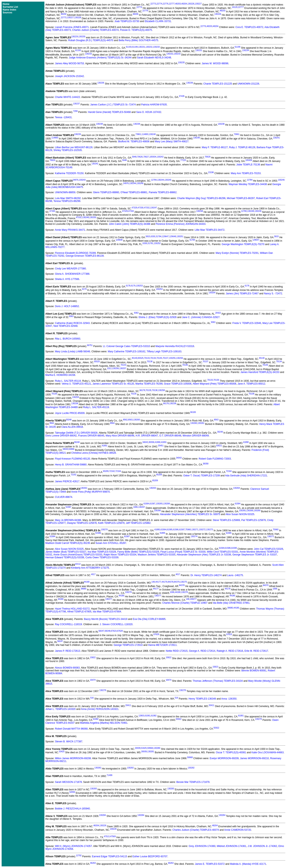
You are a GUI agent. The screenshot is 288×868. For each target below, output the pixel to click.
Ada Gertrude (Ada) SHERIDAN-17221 (246, 476)
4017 (93, 574)
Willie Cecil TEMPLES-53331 (223, 552)
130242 (160, 157)
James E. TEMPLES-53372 (210, 864)
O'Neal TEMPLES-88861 (134, 192)
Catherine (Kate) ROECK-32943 (72, 323)
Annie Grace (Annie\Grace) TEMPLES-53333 (78, 555)
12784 (154, 180)
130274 (194, 536)
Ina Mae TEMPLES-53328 (102, 552)
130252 (157, 243)
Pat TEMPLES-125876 (253, 520)
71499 (109, 775)
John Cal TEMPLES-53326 (269, 549)
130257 (123, 368)
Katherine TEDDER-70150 (69, 173)
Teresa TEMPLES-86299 (67, 201)
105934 (153, 157)
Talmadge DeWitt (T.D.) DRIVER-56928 (76, 433)
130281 (151, 752)
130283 (94, 789)
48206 (135, 14)
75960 (188, 530)
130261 (201, 423)
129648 (173, 236)
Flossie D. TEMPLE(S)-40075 (136, 30)
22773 (153, 4)
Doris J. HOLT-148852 (67, 306)
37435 (182, 96)
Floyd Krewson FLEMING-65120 (72, 459)
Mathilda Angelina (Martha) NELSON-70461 (104, 723)
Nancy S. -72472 (273, 294)
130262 (84, 488)
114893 (145, 134)
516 (92, 698)
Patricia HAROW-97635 (154, 105)
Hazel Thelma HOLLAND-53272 (72, 609)
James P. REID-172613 (68, 651)
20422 (218, 313)
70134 (153, 358)
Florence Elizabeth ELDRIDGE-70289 (75, 253)
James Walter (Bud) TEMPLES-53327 (66, 552)
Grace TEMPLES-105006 (178, 384)
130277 (158, 596)
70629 (208, 157)
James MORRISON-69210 (254, 758)
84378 (171, 582)
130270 (104, 530)
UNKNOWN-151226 (248, 84)
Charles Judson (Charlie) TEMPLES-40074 (95, 30)
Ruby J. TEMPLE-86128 (242, 147)
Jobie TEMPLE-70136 (248, 165)
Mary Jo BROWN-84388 (68, 520)
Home (6, 4)
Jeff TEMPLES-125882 (138, 523)
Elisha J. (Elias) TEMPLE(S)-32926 (158, 317)
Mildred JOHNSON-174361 (232, 846)
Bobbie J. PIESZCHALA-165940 (72, 809)
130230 (82, 37)
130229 (74, 37)
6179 (133, 286)
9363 (136, 313)
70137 (165, 358)
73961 (138, 134)
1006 (135, 507)
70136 (150, 362)
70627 (146, 157)
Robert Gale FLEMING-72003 (215, 459)
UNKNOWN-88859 (65, 192)
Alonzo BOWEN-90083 (67, 668)
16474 (93, 680)
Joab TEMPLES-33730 (127, 21)
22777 (172, 4)
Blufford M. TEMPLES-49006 (134, 141)
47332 (147, 208)
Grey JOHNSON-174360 (202, 846)
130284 (102, 815)
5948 (134, 157)
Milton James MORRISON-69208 (73, 758)
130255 (172, 358)
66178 (142, 390)
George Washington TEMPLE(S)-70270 (243, 244)
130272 (202, 530)
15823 (215, 667)
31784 (158, 236)
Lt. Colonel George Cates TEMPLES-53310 (126, 346)
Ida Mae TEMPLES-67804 (107, 612)
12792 (79, 856)
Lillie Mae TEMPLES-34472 (210, 230)
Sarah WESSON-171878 (68, 782)
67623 (114, 631)
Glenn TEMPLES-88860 (106, 192)
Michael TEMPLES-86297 (241, 198)
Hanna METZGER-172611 (162, 645)
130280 (157, 748)
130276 (128, 592)
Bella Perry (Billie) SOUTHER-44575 (139, 40)
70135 (159, 358)
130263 (153, 488)
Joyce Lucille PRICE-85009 (70, 413)
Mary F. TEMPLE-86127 (215, 147)
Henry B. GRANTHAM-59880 (71, 465)
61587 (153, 504)
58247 (101, 631)
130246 (281, 180)
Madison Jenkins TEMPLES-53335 (157, 555)
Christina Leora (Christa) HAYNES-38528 (94, 453)
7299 (75, 111)
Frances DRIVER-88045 (91, 436)
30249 (220, 432)
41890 (158, 442)
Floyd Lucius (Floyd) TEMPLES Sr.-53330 (183, 552)
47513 (107, 836)
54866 (72, 449)
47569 (113, 836)
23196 (211, 172)
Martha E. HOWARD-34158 (60, 375)
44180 (87, 582)
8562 (125, 420)
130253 (139, 286)
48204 (184, 4)
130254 (212, 293)
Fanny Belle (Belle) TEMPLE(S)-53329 (138, 552)
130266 (166, 504)
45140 (134, 358)
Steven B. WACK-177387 (69, 742)
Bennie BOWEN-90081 (254, 671)
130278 (103, 690)
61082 (154, 716)
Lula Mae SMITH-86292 (68, 198)
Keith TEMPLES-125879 (111, 523)
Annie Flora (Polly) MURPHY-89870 (90, 492)
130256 (179, 358)
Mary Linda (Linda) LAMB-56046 (72, 351)
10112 (78, 564)
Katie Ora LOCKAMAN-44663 (268, 752)
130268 (250, 511)
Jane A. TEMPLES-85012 (251, 384)
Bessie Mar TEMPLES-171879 (193, 782)
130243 (82, 180)
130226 (191, 4)
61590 (234, 548)
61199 (135, 47)
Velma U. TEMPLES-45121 (76, 384)
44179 (164, 582)
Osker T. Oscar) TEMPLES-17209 (201, 476)
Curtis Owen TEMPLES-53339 (102, 557)
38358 (151, 442)
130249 (258, 211)
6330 (153, 236)
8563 (130, 420)
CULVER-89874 (64, 497)
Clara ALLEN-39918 (72, 427)
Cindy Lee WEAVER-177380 (70, 269)
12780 (244, 211)
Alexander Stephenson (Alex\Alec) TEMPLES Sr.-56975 (190, 514)
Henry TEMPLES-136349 (202, 699)
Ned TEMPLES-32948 (66, 326)
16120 (235, 7)
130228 (78, 18)
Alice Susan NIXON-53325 (240, 514)
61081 (148, 716)
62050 (72, 792)
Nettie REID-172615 (177, 651)
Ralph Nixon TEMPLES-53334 (120, 555)
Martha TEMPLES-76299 (149, 384)
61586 (176, 530)
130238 (99, 124)
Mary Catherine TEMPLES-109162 (127, 351)
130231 (142, 47)
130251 (180, 236)
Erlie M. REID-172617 (256, 651)
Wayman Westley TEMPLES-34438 (248, 184)
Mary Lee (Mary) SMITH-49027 (172, 141)
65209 (106, 471)
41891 (164, 442)
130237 (76, 104)
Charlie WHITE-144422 (67, 97)
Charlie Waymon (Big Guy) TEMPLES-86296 (201, 198)
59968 (150, 748)
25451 (161, 446)
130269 (257, 511)
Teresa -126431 (63, 117)
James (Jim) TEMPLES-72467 (242, 294)
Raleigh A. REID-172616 (230, 651)
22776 (166, 4)
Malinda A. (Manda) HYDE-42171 (248, 864)
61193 (129, 47)
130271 (195, 530)
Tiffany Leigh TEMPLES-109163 (164, 351)
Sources (7, 13)
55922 (179, 719)
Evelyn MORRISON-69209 (224, 758)
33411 (128, 705)
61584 (146, 504)
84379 (177, 582)
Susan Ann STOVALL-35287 (111, 543)
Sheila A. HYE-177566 (67, 279)
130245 (168, 180)
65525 (141, 358)
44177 (158, 582)
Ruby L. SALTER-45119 (68, 381)
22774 (159, 4)
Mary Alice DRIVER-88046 (120, 436)
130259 (75, 397)
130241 (276, 138)
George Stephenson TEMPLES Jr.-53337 (255, 555)
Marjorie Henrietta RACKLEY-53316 (175, 346)
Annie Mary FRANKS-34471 (70, 230)
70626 (140, 157)
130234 (246, 50)
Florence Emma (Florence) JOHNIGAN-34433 (180, 224)
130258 (161, 390)
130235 (181, 63)
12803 (141, 716)
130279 (258, 719)
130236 (101, 83)
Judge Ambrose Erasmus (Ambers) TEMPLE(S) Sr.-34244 (100, 58)
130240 (152, 134)
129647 (165, 236)
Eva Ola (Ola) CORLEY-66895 (149, 619)
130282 (98, 768)
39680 (84, 589)
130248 (200, 211)
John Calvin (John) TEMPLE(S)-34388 (130, 224)
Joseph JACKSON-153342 (69, 76)
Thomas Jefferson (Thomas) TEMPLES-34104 (218, 681)
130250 (93, 217)
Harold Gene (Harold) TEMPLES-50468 (109, 112)
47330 (141, 208)
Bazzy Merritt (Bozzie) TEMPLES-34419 (106, 619)
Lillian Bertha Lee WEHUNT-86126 (74, 147)
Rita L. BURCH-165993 (68, 339)
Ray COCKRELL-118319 (68, 624)
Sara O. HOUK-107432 (149, 112)
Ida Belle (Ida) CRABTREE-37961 (231, 603)
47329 (134, 208)
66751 (90, 345)
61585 (170, 530)
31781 (151, 243)
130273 (209, 530)
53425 (144, 748)
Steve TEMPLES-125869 (226, 520)
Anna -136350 (229, 699)
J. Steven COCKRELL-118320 (116, 624)
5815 (148, 236)
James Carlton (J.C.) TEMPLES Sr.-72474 (113, 105)
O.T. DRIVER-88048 (170, 436)
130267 (142, 507)
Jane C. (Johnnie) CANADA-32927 (201, 317)
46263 (93, 863)
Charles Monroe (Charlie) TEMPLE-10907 (185, 603)
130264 (236, 488)
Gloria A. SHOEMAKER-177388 (72, 274)
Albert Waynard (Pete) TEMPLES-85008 (215, 384)
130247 (154, 208)
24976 (75, 180)
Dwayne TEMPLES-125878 (82, 523)
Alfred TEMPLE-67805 (79, 612)
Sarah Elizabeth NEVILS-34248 (154, 58)
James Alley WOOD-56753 (69, 63)
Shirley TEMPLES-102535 (68, 150)
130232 (149, 47)
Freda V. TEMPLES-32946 (247, 323)
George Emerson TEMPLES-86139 (85, 256)
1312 (109, 368)
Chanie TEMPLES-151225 (218, 84)
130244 (161, 180)
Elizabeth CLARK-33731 (158, 21)
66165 (193, 412)
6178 (128, 286)
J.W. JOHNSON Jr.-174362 (262, 846)
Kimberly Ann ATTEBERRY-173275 (90, 568)
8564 (112, 423)
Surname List (10, 7)
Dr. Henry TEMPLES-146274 (206, 575)
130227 (198, 4)
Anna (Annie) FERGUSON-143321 (100, 709)
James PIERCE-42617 (67, 481)
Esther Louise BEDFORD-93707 (150, 856)
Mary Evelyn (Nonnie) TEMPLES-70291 (237, 253)
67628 (120, 631)
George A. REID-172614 (202, 651)
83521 (219, 446)
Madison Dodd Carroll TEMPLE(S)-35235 (68, 543)
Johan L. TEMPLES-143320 (60, 709)
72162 (112, 471)
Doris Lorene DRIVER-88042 (61, 436)
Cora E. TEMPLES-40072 (249, 27)
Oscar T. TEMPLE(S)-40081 (231, 752)
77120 (183, 160)
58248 (107, 631)
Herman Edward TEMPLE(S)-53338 (65, 557)
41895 (157, 530)
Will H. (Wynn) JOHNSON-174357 (73, 846)
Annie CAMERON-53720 (238, 830)
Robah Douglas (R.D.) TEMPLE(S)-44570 (91, 40)
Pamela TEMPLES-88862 (163, 192)
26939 (138, 748)
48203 (178, 4)
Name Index (9, 10)
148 (153, 582)
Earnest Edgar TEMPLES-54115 (110, 856)
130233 (156, 47)
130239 (77, 134)
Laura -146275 (235, 575)
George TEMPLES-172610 (128, 645)
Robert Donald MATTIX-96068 (71, 729)
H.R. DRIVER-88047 (147, 436)
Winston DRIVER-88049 (196, 436)
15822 (93, 657)
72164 (118, 471)
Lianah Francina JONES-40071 (72, 27)
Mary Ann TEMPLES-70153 (246, 173)
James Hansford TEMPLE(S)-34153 (260, 372)
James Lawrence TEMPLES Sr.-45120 (113, 384)
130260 (137, 420)
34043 (145, 442)
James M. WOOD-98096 (215, 63)
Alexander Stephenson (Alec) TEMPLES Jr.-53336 (204, 555)
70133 (147, 358)
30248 (69, 420)
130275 (184, 582)
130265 (159, 504)
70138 (155, 390)
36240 (77, 442)
